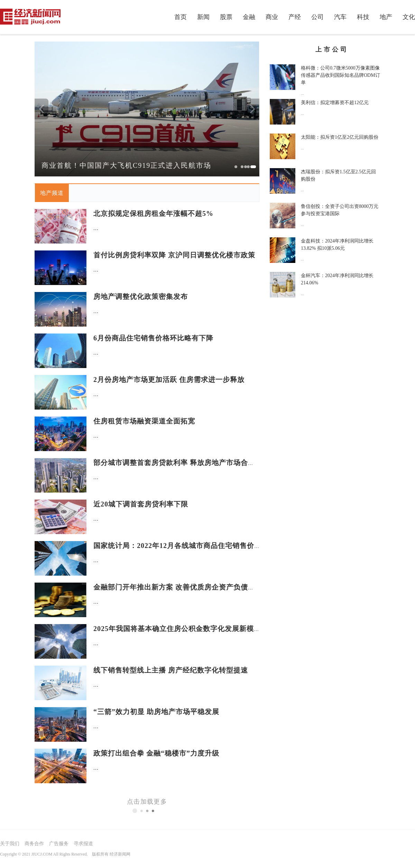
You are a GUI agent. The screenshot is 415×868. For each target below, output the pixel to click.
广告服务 (59, 844)
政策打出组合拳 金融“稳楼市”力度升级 (156, 753)
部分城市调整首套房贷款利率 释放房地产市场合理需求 (182, 463)
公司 (317, 17)
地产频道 (52, 193)
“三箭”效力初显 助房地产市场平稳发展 (156, 712)
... (96, 228)
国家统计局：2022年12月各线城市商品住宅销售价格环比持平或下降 (203, 546)
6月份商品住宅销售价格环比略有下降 (153, 338)
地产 (386, 17)
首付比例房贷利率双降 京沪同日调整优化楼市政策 (174, 255)
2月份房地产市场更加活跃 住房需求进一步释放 (169, 380)
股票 (226, 17)
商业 (272, 17)
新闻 (203, 17)
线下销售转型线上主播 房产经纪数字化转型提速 (171, 670)
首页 (181, 17)
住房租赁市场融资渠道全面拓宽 (144, 421)
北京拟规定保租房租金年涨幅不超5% (153, 213)
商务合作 (34, 844)
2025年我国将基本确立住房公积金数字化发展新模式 (177, 629)
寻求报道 (83, 844)
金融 (249, 17)
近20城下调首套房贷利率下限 (141, 504)
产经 (295, 17)
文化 (409, 17)
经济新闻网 (120, 854)
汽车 (340, 17)
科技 (363, 17)
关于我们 (10, 844)
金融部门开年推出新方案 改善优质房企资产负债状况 (178, 587)
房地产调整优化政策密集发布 (141, 296)
